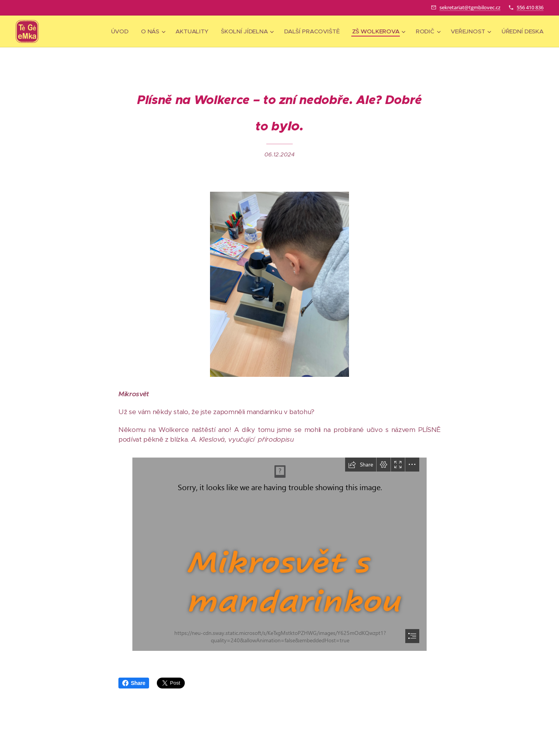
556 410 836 (530, 7)
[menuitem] (117, 31)
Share (134, 683)
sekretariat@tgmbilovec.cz (470, 7)
